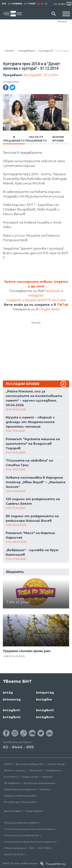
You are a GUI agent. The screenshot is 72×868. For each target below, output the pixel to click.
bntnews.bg (12, 699)
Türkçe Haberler (34, 811)
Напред (47, 777)
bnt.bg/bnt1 (11, 710)
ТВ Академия (12, 783)
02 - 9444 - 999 (18, 747)
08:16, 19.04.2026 (15, 656)
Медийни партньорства (20, 796)
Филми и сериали (14, 770)
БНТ (4, 4)
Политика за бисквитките (21, 835)
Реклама (62, 21)
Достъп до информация (39, 783)
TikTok (62, 305)
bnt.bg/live (44, 699)
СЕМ (31, 848)
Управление (53, 770)
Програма (35, 770)
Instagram (36, 295)
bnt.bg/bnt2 (12, 717)
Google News (49, 309)
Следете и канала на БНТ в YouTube (36, 300)
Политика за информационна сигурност (30, 842)
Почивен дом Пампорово (20, 802)
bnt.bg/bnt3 (45, 710)
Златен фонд (56, 764)
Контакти (11, 777)
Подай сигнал (30, 777)
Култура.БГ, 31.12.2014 (41, 75)
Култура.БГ (46, 51)
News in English (13, 811)
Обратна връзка (14, 848)
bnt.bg (8, 693)
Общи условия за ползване (21, 823)
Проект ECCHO (14, 854)
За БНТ (8, 764)
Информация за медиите (20, 789)
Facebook (52, 291)
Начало (10, 51)
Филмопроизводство (30, 764)
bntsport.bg (45, 693)
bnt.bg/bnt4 (45, 717)
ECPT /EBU (44, 848)
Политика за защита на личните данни (29, 829)
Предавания (26, 51)
